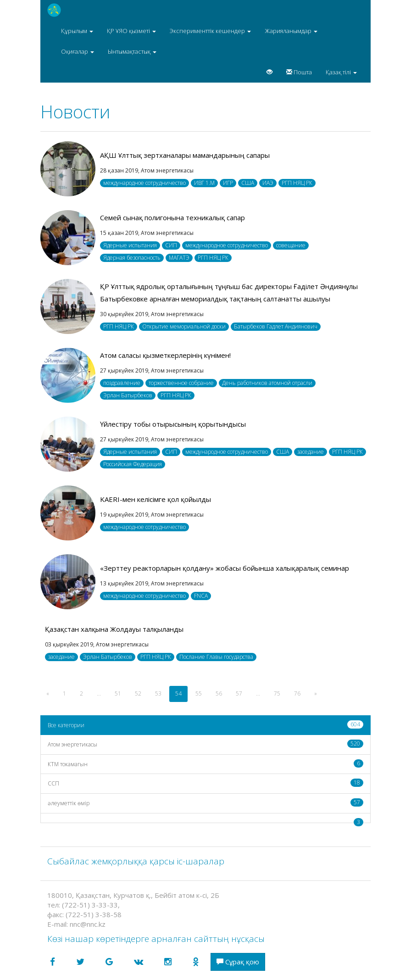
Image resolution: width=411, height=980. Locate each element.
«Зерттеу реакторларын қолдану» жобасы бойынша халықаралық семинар (225, 568)
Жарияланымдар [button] (291, 31)
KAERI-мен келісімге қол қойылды (156, 499)
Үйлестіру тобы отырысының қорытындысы (173, 424)
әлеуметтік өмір (205, 803)
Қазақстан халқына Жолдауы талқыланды (114, 629)
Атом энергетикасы (205, 744)
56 (219, 693)
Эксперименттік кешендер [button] (210, 31)
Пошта (299, 72)
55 (199, 693)
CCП (205, 783)
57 (239, 693)
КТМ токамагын (205, 764)
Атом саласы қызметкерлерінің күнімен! (165, 355)
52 (138, 693)
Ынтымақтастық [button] (132, 51)
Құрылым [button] (77, 31)
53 (158, 693)
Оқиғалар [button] (78, 51)
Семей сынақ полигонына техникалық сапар (172, 217)
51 (118, 693)
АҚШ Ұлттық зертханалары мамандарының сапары (185, 155)
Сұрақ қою (238, 962)
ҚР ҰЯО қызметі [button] (131, 31)
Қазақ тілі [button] (341, 72)
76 (297, 693)
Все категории (205, 725)
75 (277, 693)
